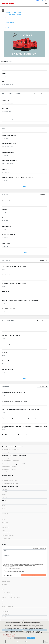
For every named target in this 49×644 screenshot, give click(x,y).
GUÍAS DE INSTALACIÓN (10, 25)
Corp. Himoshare (6, 614)
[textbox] (12, 553)
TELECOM (4, 541)
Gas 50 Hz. (4, 494)
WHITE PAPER (8, 28)
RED (3, 604)
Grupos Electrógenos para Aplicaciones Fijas (13, 447)
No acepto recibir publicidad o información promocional (15, 572)
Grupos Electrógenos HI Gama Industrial (11, 449)
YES (3, 590)
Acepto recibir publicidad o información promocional (14, 570)
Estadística (20, 642)
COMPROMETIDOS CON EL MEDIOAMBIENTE (12, 598)
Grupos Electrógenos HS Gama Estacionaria (11, 452)
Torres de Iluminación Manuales (9, 469)
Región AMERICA (38, 1)
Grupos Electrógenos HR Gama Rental (10, 458)
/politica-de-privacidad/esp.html (9, 566)
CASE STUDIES (5, 508)
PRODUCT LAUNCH (6, 511)
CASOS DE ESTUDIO (9, 23)
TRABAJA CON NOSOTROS (8, 595)
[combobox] (12, 553)
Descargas (8, 10)
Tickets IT (4, 617)
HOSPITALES (5, 522)
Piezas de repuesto (6, 609)
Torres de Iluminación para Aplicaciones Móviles (14, 464)
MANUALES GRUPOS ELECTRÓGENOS (13, 12)
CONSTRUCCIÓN (6, 528)
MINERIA (4, 530)
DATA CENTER (5, 525)
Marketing (28, 642)
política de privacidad (15, 569)
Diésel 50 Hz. (5, 489)
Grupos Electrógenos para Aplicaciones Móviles (14, 455)
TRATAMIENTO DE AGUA (7, 533)
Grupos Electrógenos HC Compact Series (11, 461)
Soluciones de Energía (7, 475)
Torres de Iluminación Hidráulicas (9, 467)
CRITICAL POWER (6, 538)
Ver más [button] (25, 187)
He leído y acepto (9, 569)
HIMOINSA (4, 584)
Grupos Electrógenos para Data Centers (10, 483)
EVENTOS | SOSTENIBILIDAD (8, 536)
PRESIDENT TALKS (6, 592)
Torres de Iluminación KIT (7, 472)
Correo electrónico (6, 612)
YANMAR (4, 587)
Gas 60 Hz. (4, 497)
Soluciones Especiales (7, 478)
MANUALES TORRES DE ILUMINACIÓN (13, 15)
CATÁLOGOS (8, 20)
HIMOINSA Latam (6, 582)
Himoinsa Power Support (7, 606)
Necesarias (12, 642)
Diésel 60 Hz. (5, 492)
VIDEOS (7, 17)
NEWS (3, 506)
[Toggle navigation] (46, 4)
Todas (3, 503)
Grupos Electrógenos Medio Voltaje (9, 481)
